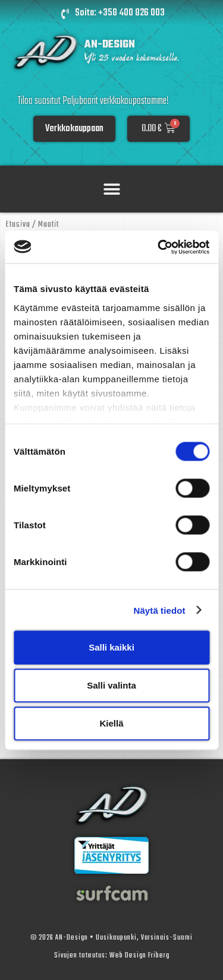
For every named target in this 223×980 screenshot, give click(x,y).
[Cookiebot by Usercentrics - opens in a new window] (159, 247)
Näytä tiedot (160, 610)
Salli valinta (111, 685)
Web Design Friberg (139, 956)
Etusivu (18, 225)
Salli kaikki (111, 647)
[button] (111, 189)
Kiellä (111, 723)
